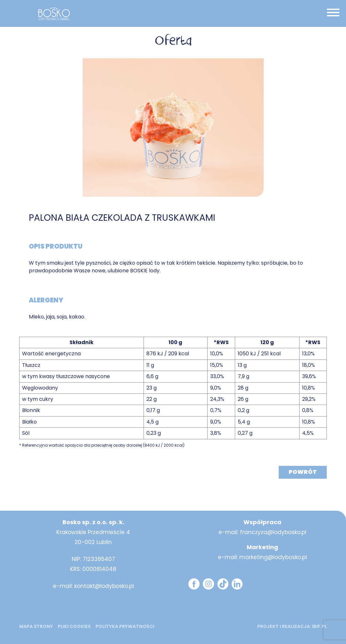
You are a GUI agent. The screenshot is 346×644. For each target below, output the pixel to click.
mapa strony (36, 626)
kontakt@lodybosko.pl (104, 586)
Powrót (303, 472)
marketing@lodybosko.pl (273, 557)
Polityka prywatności (125, 626)
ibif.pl (319, 626)
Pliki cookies (74, 626)
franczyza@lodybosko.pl (273, 532)
